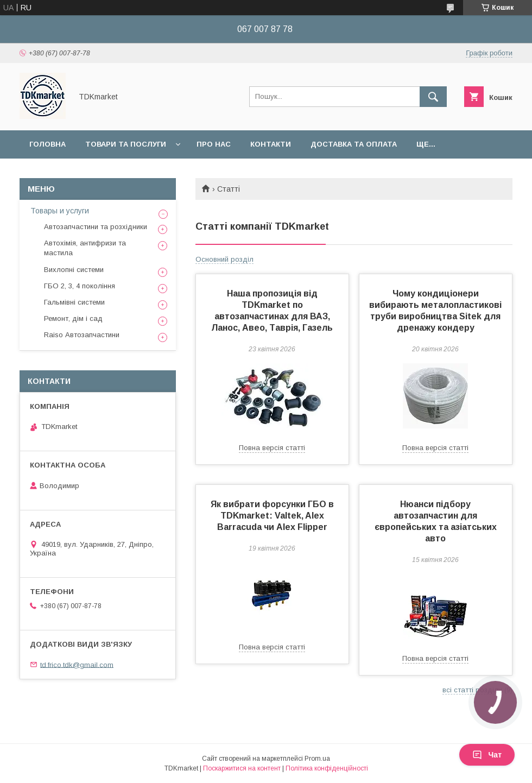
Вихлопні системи (74, 270)
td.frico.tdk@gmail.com (77, 664)
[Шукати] (433, 97)
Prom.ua (317, 759)
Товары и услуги (60, 211)
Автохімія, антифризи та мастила (85, 248)
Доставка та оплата (354, 144)
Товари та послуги (126, 144)
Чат (487, 755)
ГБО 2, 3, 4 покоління (80, 286)
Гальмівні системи (74, 302)
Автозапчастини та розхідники (96, 227)
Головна (47, 144)
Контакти (271, 144)
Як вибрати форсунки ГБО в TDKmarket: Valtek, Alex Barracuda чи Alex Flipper (272, 516)
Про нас (214, 144)
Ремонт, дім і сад (73, 318)
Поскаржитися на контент (242, 768)
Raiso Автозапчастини (82, 335)
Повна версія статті (272, 448)
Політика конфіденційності (327, 768)
